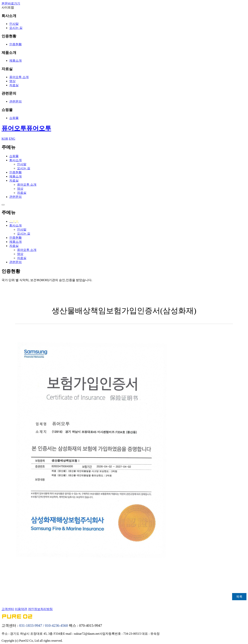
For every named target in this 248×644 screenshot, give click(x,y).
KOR (5, 139)
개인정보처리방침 (40, 609)
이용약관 (21, 609)
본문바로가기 (11, 3)
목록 (239, 597)
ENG (12, 139)
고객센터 (8, 609)
